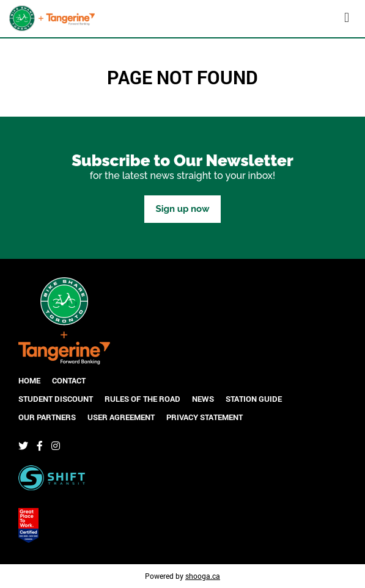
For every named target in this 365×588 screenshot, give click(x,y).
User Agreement (121, 417)
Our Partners (47, 417)
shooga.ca (203, 576)
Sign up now (182, 209)
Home (29, 380)
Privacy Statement (205, 417)
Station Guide (254, 399)
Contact (69, 380)
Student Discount (56, 399)
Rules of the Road (142, 399)
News (203, 399)
